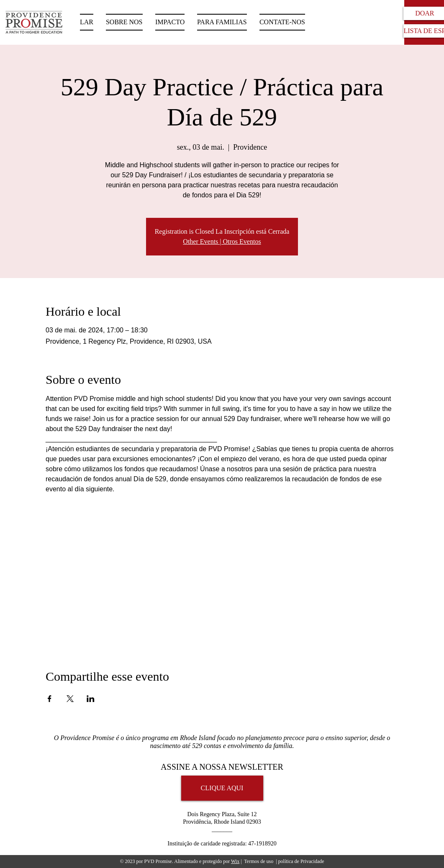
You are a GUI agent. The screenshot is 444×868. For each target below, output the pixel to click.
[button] (222, 22)
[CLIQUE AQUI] (222, 788)
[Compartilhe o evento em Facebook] (50, 699)
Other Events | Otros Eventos (222, 241)
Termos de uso (259, 861)
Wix (235, 861)
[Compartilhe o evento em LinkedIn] (91, 699)
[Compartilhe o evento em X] (70, 699)
